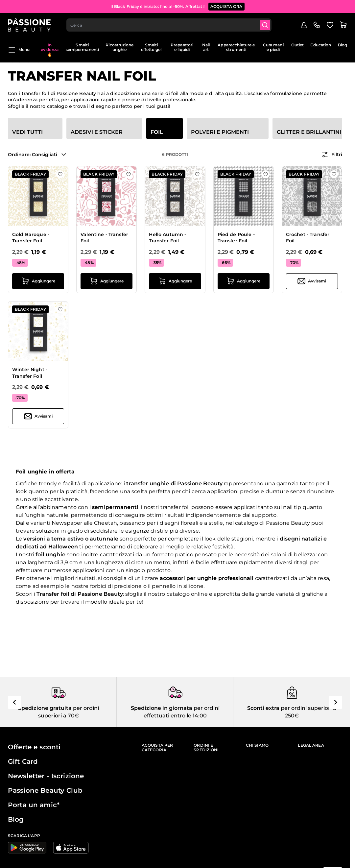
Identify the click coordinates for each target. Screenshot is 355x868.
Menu (19, 50)
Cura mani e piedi (273, 47)
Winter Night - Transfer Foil (30, 373)
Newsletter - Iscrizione (46, 776)
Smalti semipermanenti (83, 47)
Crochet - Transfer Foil (308, 238)
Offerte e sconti (34, 747)
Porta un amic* (34, 805)
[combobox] (169, 25)
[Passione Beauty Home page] (29, 25)
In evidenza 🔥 (50, 50)
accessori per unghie (188, 578)
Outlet (298, 45)
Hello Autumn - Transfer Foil (167, 238)
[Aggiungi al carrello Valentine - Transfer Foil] (106, 281)
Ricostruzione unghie (119, 47)
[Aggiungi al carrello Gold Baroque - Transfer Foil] (38, 281)
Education (321, 45)
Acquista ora (226, 6)
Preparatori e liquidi (182, 47)
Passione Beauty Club (45, 790)
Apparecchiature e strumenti (236, 47)
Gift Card (23, 761)
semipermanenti (115, 507)
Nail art (206, 47)
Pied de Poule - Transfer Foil (236, 238)
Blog (343, 45)
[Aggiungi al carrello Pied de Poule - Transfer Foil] (244, 281)
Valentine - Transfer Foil (104, 238)
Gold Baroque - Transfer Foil (31, 238)
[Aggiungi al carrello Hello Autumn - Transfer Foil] (175, 281)
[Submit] (265, 25)
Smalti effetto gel (151, 47)
